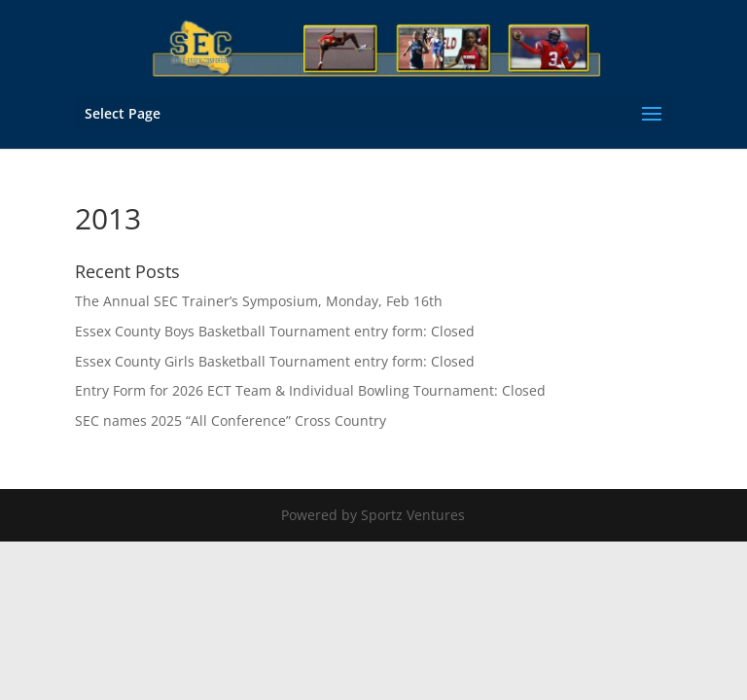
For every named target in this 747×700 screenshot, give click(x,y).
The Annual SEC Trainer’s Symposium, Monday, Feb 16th (259, 301)
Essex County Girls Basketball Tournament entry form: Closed (275, 361)
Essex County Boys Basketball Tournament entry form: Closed (275, 331)
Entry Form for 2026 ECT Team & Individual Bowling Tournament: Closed (310, 390)
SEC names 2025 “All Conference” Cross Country (231, 420)
